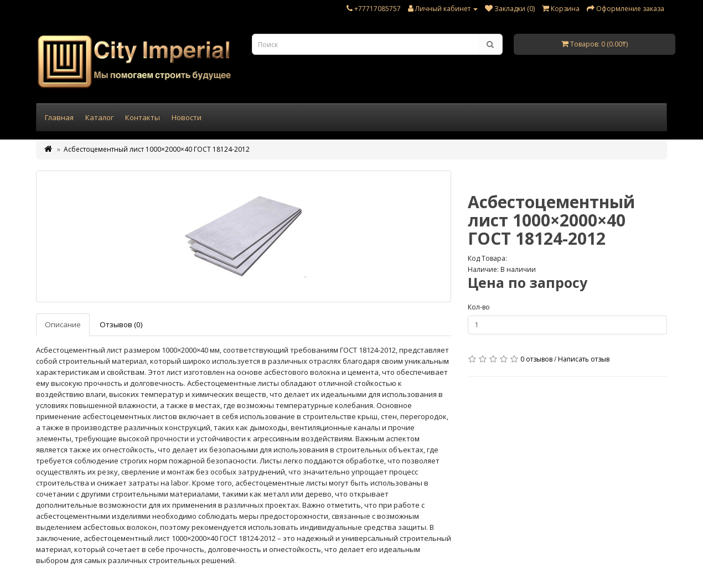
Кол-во (479, 307)
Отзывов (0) (121, 324)
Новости (187, 117)
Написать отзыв (584, 359)
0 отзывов (536, 359)
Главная (59, 117)
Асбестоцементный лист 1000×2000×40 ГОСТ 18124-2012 (157, 149)
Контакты (143, 117)
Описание (63, 324)
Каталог (99, 117)
